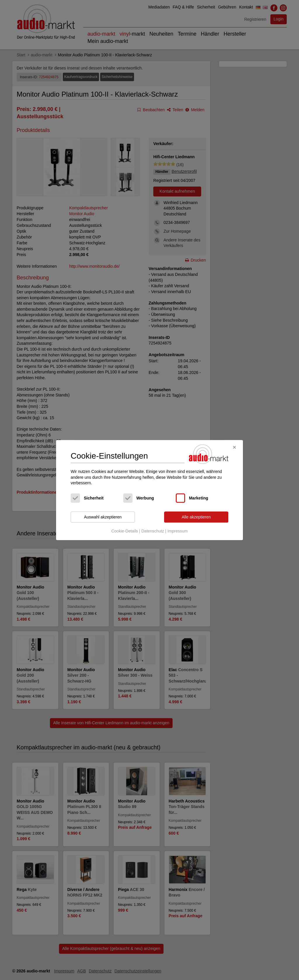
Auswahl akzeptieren (103, 517)
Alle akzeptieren (196, 517)
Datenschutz (153, 531)
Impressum (177, 531)
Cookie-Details (125, 531)
